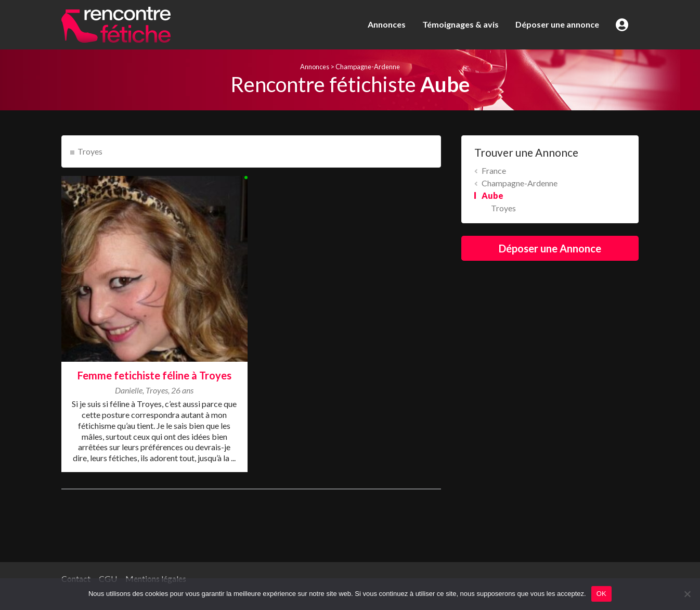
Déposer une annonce (557, 24)
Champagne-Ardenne (368, 67)
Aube (492, 195)
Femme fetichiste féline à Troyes (154, 375)
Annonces (387, 24)
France (494, 170)
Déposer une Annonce (550, 248)
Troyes (90, 151)
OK (601, 594)
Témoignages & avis (461, 24)
